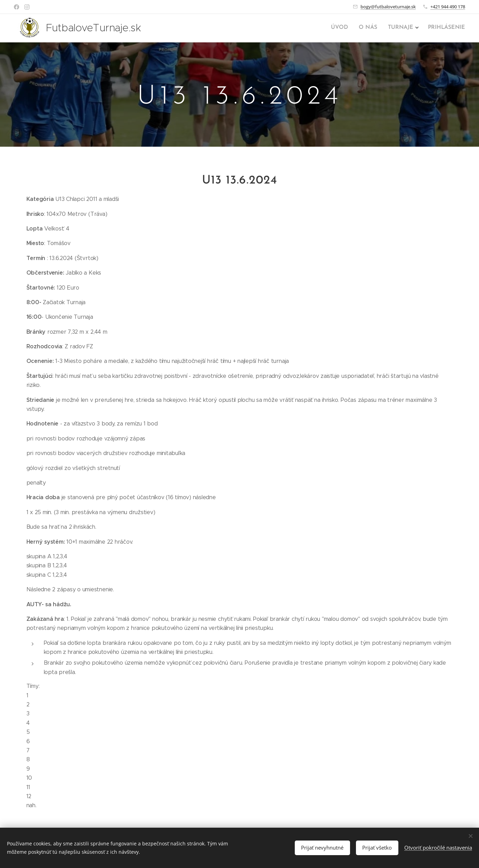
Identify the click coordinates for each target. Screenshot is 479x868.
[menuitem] (430, 28)
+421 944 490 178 (448, 7)
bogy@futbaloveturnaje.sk (388, 7)
